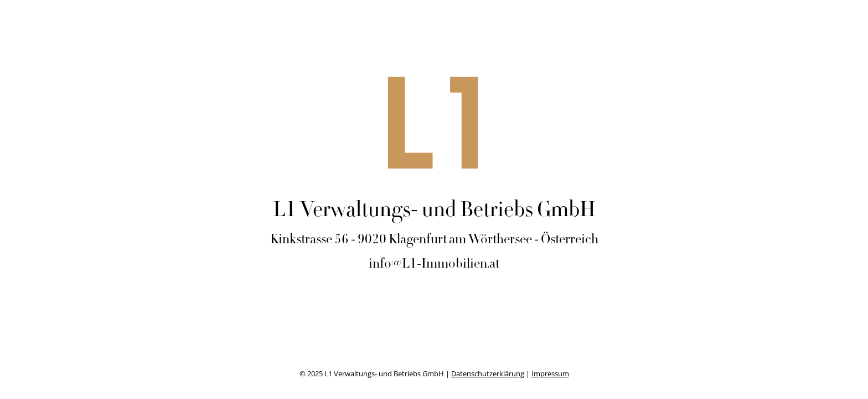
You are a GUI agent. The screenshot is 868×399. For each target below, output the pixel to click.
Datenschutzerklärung (488, 374)
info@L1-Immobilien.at (434, 265)
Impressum (550, 374)
